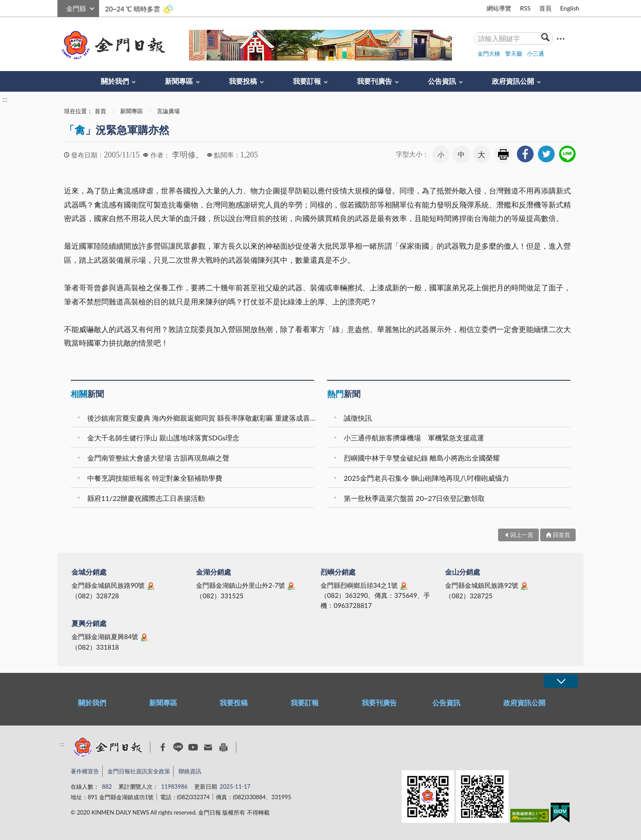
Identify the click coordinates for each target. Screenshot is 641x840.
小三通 (536, 54)
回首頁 (561, 535)
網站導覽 (499, 8)
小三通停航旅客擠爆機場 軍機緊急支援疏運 (414, 438)
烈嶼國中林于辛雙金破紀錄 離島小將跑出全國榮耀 (422, 458)
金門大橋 (489, 54)
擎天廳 (514, 54)
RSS (525, 8)
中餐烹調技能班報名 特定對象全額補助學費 (155, 478)
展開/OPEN (561, 681)
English (570, 8)
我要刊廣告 (374, 81)
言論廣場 (168, 111)
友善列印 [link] (503, 154)
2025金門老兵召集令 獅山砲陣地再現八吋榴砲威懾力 (426, 478)
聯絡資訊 (190, 771)
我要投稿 (243, 81)
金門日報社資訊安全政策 (139, 771)
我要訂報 (307, 81)
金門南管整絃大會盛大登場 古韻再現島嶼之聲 (158, 458)
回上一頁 (522, 535)
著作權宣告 (85, 771)
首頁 (545, 8)
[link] (525, 154)
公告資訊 (442, 81)
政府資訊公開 (513, 81)
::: (62, 7)
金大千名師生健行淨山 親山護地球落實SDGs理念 (163, 438)
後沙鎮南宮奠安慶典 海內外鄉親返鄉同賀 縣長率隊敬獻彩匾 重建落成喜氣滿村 (202, 418)
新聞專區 (179, 81)
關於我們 (115, 81)
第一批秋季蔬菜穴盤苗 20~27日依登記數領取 (415, 498)
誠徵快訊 (358, 418)
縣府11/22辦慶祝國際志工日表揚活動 (146, 498)
